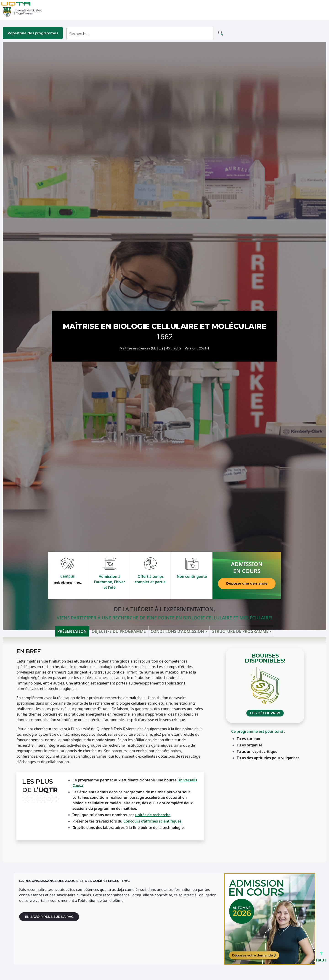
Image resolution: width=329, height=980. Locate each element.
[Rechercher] (140, 34)
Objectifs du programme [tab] (119, 631)
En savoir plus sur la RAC (49, 917)
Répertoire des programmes (33, 33)
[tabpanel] (164, 750)
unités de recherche (153, 815)
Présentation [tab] (72, 631)
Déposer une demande (247, 583)
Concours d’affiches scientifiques (152, 821)
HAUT (321, 958)
